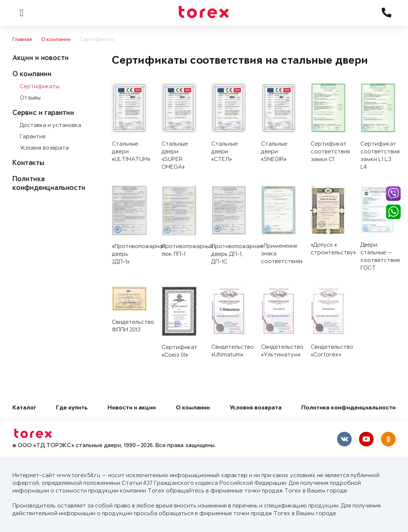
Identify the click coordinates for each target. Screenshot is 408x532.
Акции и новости (41, 59)
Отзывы (30, 98)
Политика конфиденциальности (348, 408)
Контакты (28, 164)
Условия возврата (44, 148)
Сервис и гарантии (43, 113)
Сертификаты (97, 40)
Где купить (72, 408)
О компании (56, 40)
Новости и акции (132, 408)
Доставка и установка (50, 125)
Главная (22, 40)
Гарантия (33, 137)
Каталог (24, 408)
